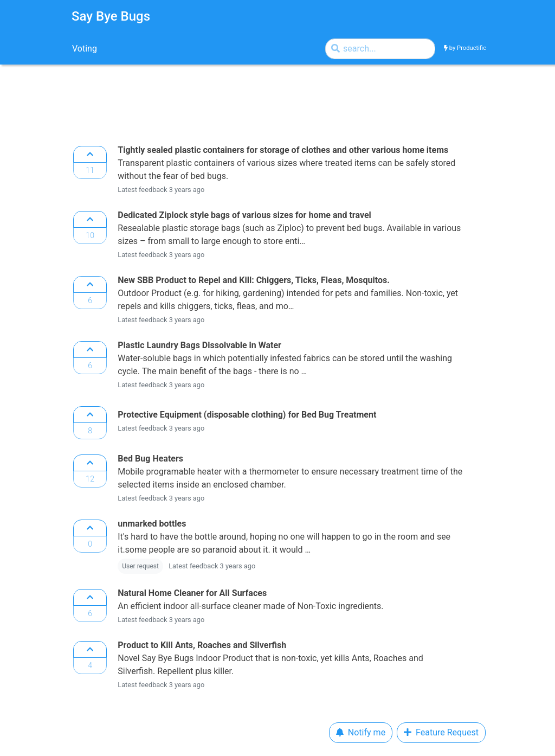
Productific (472, 48)
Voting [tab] (85, 49)
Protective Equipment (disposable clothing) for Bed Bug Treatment (247, 415)
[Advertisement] (252, 102)
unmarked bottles (152, 524)
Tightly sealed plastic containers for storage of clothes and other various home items (283, 150)
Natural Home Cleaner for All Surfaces (192, 593)
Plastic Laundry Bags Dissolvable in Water (199, 345)
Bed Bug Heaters (150, 459)
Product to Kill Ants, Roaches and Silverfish (202, 645)
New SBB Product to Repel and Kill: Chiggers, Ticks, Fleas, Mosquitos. (254, 280)
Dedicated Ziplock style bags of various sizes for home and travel (244, 215)
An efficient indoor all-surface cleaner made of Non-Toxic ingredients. (253, 606)
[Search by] (380, 49)
